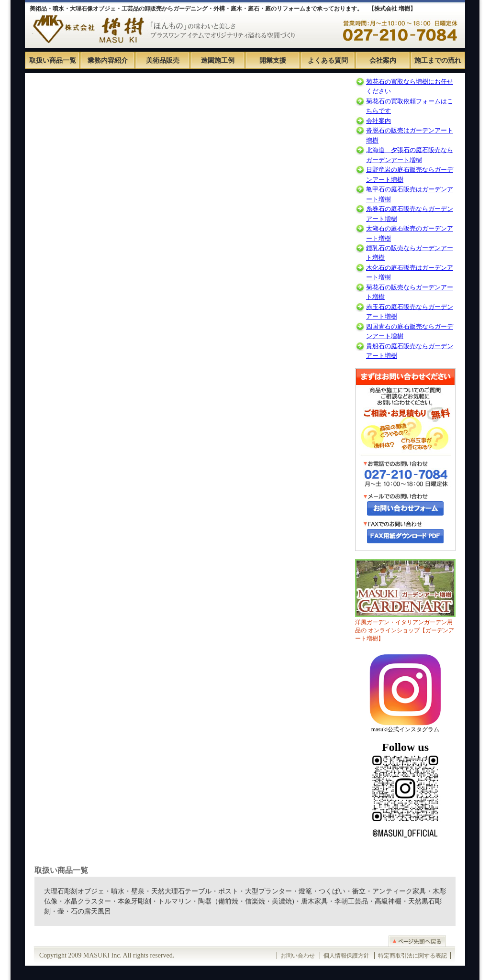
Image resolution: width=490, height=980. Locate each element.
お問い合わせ (298, 956)
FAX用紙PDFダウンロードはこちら (405, 536)
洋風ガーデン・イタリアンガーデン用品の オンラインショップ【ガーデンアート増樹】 (405, 600)
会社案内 (383, 61)
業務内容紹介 (108, 61)
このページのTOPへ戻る (245, 941)
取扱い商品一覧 (53, 61)
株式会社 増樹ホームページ (86, 24)
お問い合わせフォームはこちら (405, 508)
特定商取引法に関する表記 (412, 956)
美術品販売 (163, 61)
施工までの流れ (438, 61)
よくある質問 (328, 61)
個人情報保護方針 (346, 956)
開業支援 (273, 61)
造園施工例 (218, 61)
